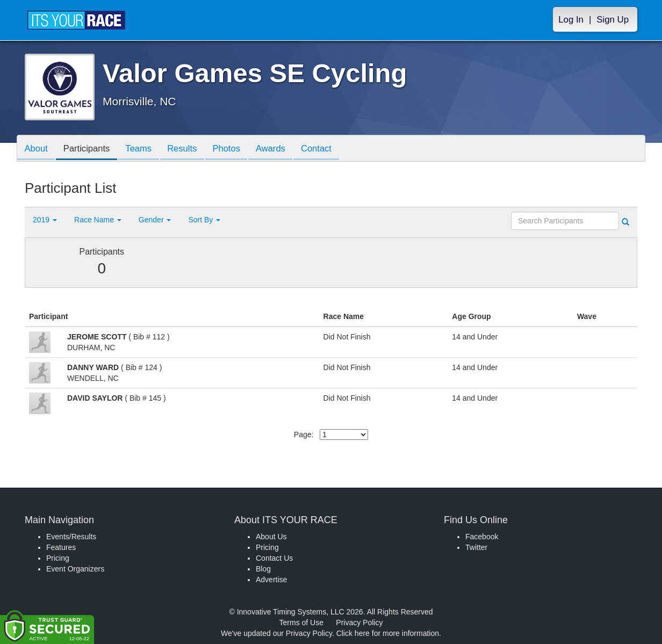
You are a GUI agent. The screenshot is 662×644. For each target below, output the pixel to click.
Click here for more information (388, 633)
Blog (263, 569)
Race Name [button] (98, 220)
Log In (571, 20)
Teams (144, 149)
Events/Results (71, 537)
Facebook (482, 537)
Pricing (58, 558)
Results (189, 149)
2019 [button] (45, 220)
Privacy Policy (359, 623)
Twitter (476, 547)
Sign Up (613, 20)
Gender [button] (155, 220)
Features (61, 547)
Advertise (271, 580)
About (37, 149)
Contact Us (274, 558)
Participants (90, 149)
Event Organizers (75, 569)
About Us (271, 537)
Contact (329, 149)
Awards (282, 149)
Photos (235, 149)
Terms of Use (301, 623)
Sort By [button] (204, 220)
